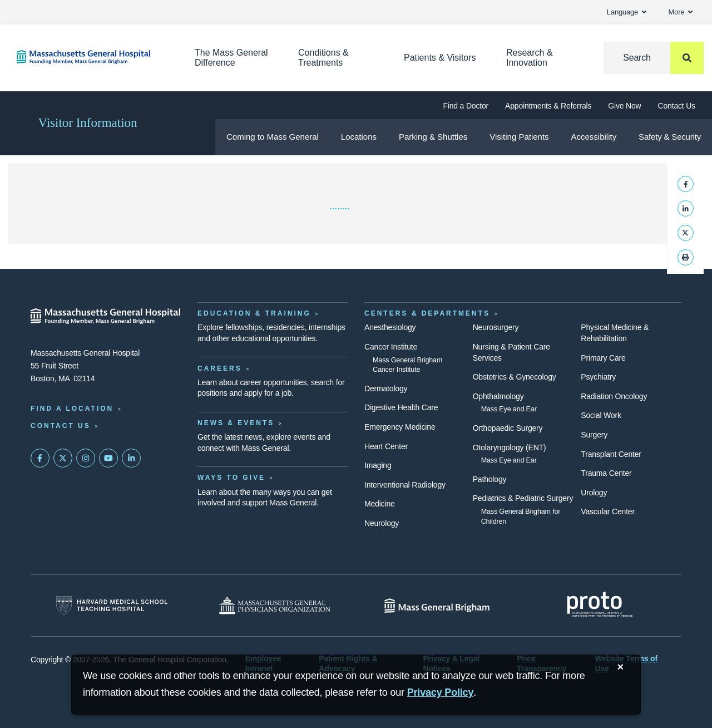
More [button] (681, 12)
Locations (359, 137)
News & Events (236, 423)
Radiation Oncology (614, 396)
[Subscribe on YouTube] (108, 458)
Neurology (382, 523)
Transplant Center (611, 454)
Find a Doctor (466, 106)
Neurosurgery (496, 327)
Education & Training (254, 313)
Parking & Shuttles (433, 137)
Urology (594, 493)
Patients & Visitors (440, 58)
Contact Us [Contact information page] (61, 426)
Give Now (624, 106)
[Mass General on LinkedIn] (131, 458)
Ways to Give (231, 478)
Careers (220, 368)
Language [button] (627, 12)
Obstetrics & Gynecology (515, 377)
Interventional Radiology (405, 485)
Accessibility (594, 137)
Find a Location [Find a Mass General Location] (72, 409)
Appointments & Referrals (548, 106)
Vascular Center (608, 511)
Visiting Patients (519, 137)
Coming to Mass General (273, 137)
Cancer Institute (391, 347)
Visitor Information (87, 123)
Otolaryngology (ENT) (510, 447)
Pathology (490, 479)
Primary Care (603, 358)
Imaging (378, 465)
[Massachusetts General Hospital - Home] (106, 316)
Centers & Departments (427, 313)
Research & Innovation (530, 58)
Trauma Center (606, 473)
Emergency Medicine (400, 427)
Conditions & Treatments (323, 58)
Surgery (594, 435)
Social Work (601, 415)
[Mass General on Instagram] (86, 458)
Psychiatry (598, 377)
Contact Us (677, 106)
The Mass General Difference (231, 58)
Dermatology (386, 388)
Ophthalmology (498, 396)
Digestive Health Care (401, 407)
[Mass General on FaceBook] (40, 458)
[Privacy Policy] (441, 693)
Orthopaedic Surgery (508, 428)
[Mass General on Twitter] (63, 458)
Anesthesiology (390, 327)
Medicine (380, 504)
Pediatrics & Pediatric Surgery (523, 498)
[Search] (654, 58)
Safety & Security (670, 137)
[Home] (89, 57)
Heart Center (386, 446)
